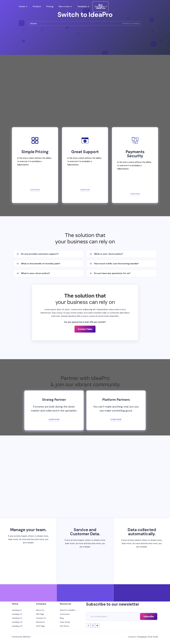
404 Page (40, 626)
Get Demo (64, 626)
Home (33, 23)
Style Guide (153, 637)
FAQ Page (40, 614)
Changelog (142, 637)
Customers (65, 614)
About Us (40, 610)
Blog (62, 618)
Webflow (27, 637)
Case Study (65, 622)
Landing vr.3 (17, 618)
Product (37, 6)
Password (40, 622)
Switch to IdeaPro (68, 610)
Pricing (50, 6)
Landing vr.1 (17, 610)
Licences (132, 637)
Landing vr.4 (17, 622)
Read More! (85, 501)
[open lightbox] (85, 75)
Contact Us (41, 618)
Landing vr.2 (17, 614)
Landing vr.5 (17, 626)
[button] (23, 6)
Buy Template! (85, 492)
